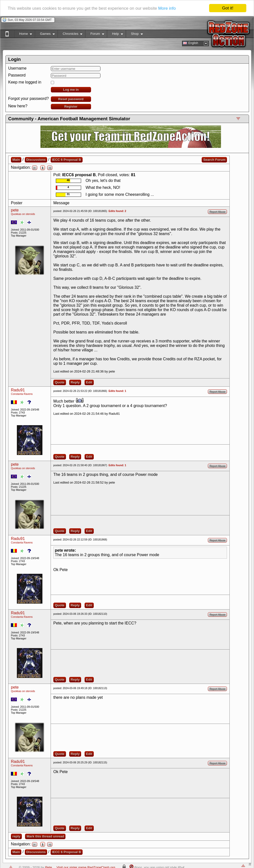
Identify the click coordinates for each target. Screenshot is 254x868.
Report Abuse (217, 212)
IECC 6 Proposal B (67, 160)
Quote (60, 382)
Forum (95, 35)
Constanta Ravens (22, 394)
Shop (134, 35)
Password (17, 75)
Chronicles (70, 35)
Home (23, 35)
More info (167, 8)
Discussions (36, 160)
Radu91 (18, 390)
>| (50, 168)
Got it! (228, 8)
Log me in (71, 90)
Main (16, 160)
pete (15, 210)
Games (45, 35)
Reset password (71, 99)
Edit (89, 382)
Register (71, 106)
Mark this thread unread (45, 836)
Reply (75, 382)
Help (115, 35)
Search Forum (214, 160)
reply (16, 836)
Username (17, 68)
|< (35, 168)
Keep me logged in (25, 82)
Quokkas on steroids (23, 214)
